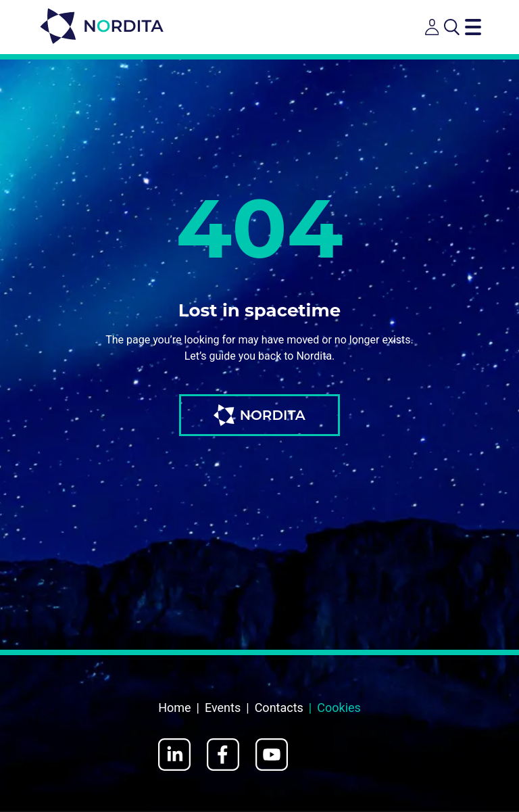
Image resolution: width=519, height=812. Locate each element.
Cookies (339, 708)
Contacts (279, 708)
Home (174, 708)
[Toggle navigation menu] (473, 27)
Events (223, 708)
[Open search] (452, 27)
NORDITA (259, 415)
